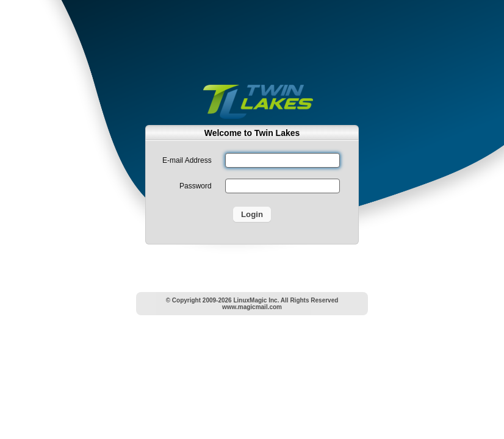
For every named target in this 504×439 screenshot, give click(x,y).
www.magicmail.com (252, 307)
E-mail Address (187, 160)
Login (252, 214)
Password (196, 186)
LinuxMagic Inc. (256, 300)
